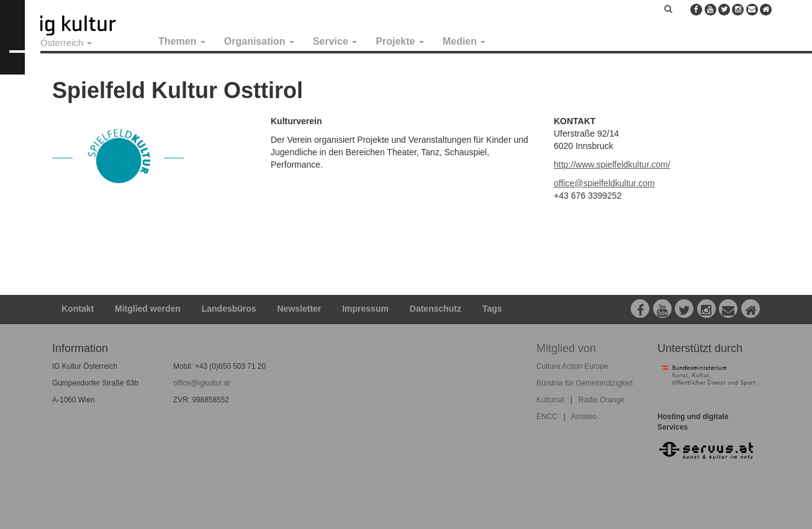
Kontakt (78, 309)
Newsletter (300, 309)
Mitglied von (566, 348)
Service (335, 41)
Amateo (584, 417)
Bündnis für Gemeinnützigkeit (584, 383)
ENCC (547, 417)
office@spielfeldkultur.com (604, 183)
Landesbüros (229, 309)
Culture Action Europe (572, 366)
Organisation (259, 41)
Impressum (365, 309)
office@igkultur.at (201, 383)
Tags (492, 309)
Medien (464, 41)
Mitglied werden (148, 309)
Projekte (400, 41)
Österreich (66, 43)
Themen (182, 41)
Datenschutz (435, 309)
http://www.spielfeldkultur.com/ (612, 165)
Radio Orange (602, 400)
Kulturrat (550, 400)
